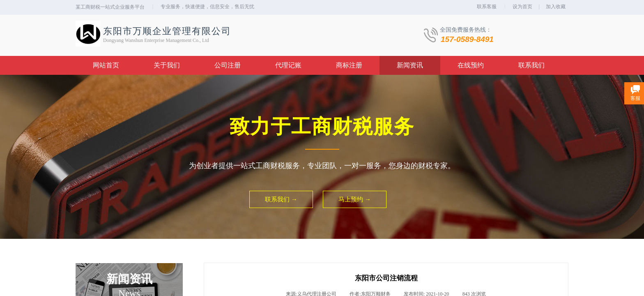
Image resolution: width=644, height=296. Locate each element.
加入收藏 (556, 7)
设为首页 (522, 7)
